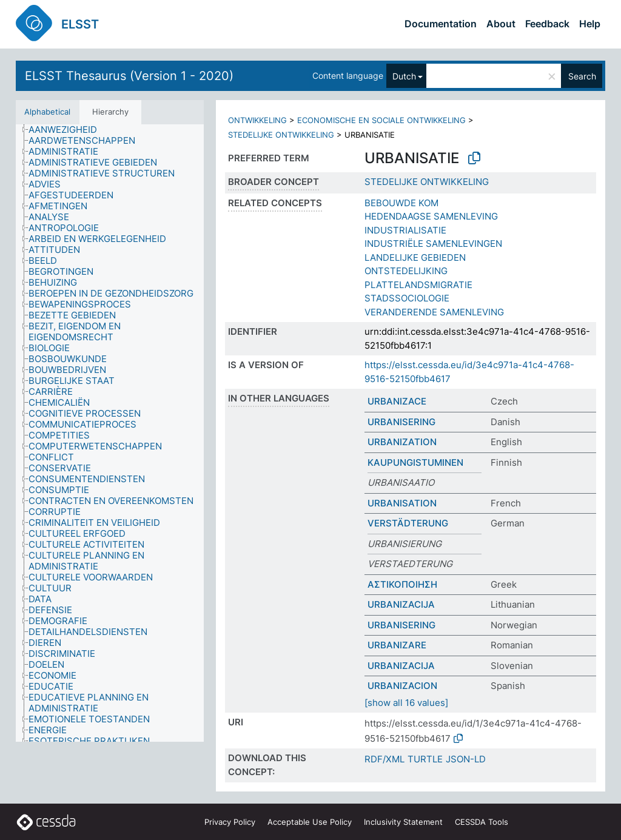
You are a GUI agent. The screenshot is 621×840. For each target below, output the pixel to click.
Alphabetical (47, 112)
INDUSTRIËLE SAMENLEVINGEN (433, 244)
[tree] (110, 433)
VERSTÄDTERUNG (408, 523)
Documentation (441, 24)
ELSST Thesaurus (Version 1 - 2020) (129, 76)
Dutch (404, 76)
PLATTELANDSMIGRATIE (418, 285)
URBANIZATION (402, 442)
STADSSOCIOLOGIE (407, 298)
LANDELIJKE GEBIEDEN (415, 257)
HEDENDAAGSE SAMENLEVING (431, 216)
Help (590, 24)
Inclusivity (403, 822)
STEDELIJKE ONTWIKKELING (281, 135)
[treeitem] (68, 130)
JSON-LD (466, 759)
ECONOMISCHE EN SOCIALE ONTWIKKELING (381, 120)
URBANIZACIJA (401, 604)
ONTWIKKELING (257, 120)
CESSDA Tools (482, 822)
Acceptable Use (310, 822)
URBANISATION (402, 503)
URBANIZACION (402, 686)
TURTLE (425, 759)
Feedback (547, 24)
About (501, 24)
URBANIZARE (397, 645)
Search (582, 76)
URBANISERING (401, 422)
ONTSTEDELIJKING (406, 271)
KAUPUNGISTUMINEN (415, 462)
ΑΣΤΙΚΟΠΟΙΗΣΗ (402, 584)
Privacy (230, 822)
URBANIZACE (397, 401)
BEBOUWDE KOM (401, 203)
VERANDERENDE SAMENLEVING (434, 312)
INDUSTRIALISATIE (405, 230)
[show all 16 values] (406, 703)
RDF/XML (384, 759)
